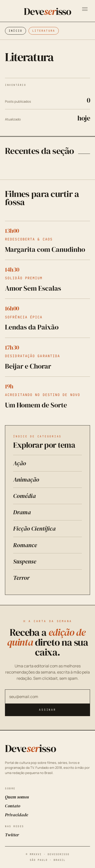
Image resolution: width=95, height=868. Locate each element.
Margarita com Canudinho (45, 249)
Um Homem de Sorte (36, 405)
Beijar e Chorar (28, 366)
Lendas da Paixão (32, 327)
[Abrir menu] (85, 9)
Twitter (12, 835)
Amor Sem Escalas (33, 288)
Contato (13, 806)
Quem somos (17, 797)
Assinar (47, 710)
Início (16, 31)
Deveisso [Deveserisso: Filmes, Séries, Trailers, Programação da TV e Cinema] (47, 11)
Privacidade (16, 815)
